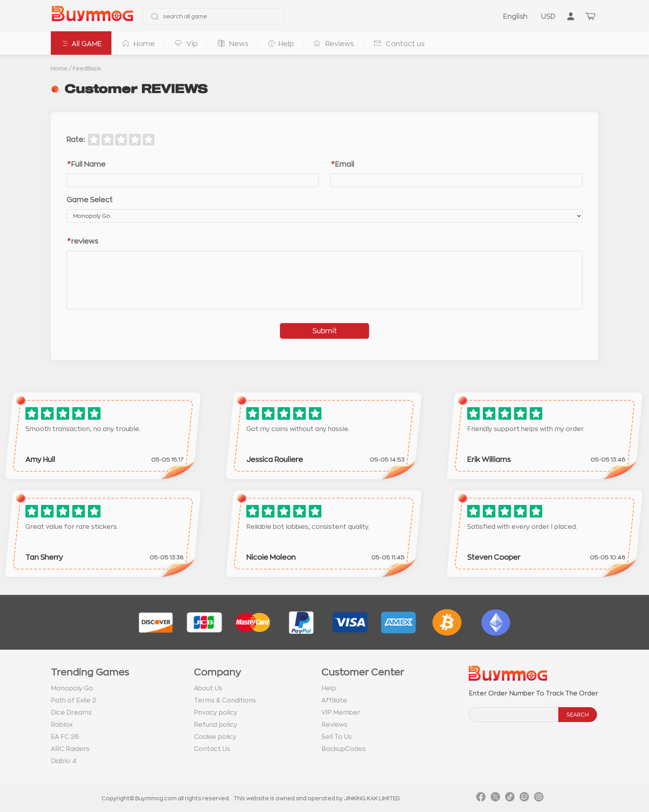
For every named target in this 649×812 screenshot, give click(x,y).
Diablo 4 (64, 761)
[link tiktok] (510, 798)
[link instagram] (539, 798)
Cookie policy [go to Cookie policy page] (215, 737)
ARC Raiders (70, 749)
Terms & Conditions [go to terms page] (225, 701)
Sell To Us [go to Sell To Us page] (337, 737)
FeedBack (87, 68)
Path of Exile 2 (74, 701)
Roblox (62, 725)
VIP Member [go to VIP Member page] (341, 713)
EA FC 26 (65, 737)
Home (59, 68)
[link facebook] (481, 798)
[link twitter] (495, 798)
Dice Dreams (71, 713)
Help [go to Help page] (329, 688)
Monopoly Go (72, 688)
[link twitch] (524, 798)
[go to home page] (92, 16)
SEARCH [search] (578, 715)
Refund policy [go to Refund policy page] (216, 725)
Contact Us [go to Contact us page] (212, 749)
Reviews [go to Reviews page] (334, 725)
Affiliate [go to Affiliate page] (334, 701)
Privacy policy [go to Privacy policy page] (216, 713)
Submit (325, 331)
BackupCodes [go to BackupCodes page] (344, 749)
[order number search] (514, 715)
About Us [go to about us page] (208, 688)
